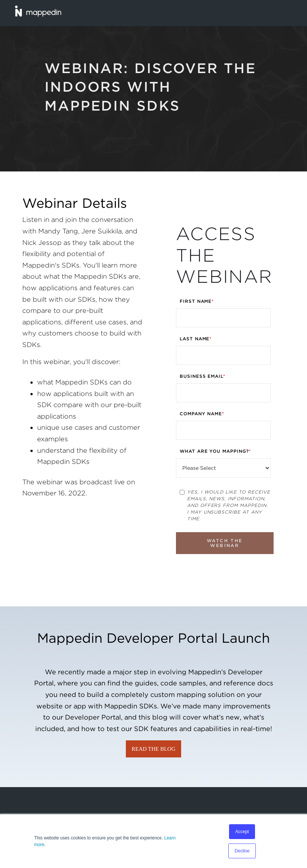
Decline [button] (242, 851)
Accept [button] (242, 832)
